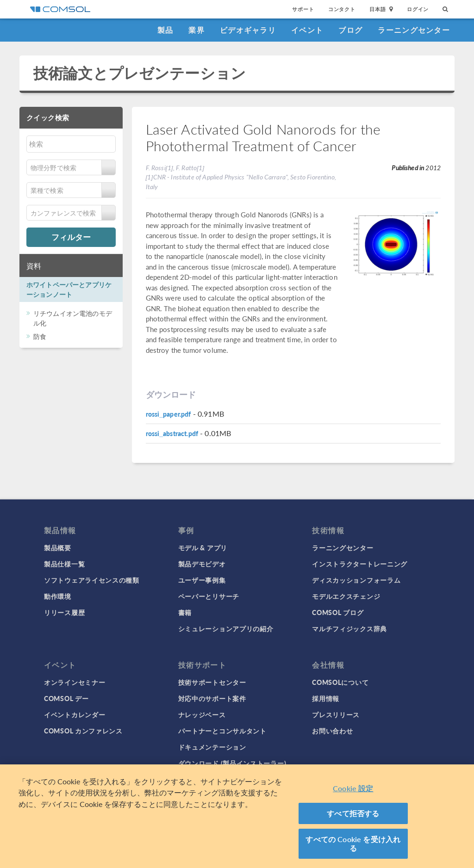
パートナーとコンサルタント (222, 731)
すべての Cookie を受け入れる (353, 844)
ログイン (418, 9)
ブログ (350, 30)
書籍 (185, 612)
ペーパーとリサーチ (209, 596)
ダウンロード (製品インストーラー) (232, 763)
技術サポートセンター (212, 682)
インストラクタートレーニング (360, 564)
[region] (237, 816)
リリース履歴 (64, 612)
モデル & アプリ (203, 548)
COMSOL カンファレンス (83, 731)
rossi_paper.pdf (168, 414)
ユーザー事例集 (202, 580)
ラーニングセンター (414, 30)
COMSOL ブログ (338, 612)
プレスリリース (336, 714)
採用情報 (326, 698)
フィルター (71, 237)
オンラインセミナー (75, 682)
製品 (165, 30)
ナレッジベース (202, 714)
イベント (307, 30)
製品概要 (58, 548)
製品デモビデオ (202, 564)
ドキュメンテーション (212, 747)
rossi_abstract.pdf (172, 433)
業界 (196, 30)
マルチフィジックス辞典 (349, 628)
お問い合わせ (332, 731)
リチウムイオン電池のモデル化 (73, 318)
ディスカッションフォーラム (356, 580)
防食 (40, 336)
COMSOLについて (340, 682)
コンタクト (342, 9)
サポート (303, 9)
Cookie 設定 (353, 788)
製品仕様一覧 (64, 564)
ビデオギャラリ (248, 30)
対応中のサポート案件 (212, 698)
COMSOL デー (66, 698)
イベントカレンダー (75, 714)
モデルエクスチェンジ (346, 596)
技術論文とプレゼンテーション (140, 73)
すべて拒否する (353, 813)
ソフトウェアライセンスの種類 (92, 580)
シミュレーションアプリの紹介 (226, 628)
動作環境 (58, 596)
